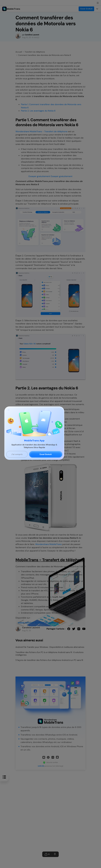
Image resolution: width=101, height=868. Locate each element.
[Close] (9, 410)
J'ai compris (17, 454)
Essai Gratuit (46, 454)
